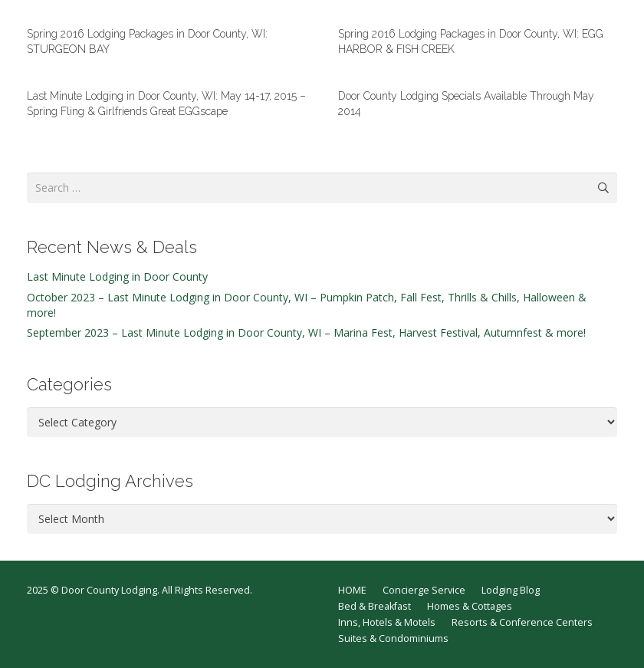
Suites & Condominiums (393, 638)
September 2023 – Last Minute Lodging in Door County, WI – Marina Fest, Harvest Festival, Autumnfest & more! (306, 332)
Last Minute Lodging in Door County (117, 276)
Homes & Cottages (470, 606)
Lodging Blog (511, 590)
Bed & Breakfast (375, 606)
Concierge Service (424, 590)
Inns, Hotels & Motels (387, 622)
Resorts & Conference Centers (522, 622)
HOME (352, 590)
